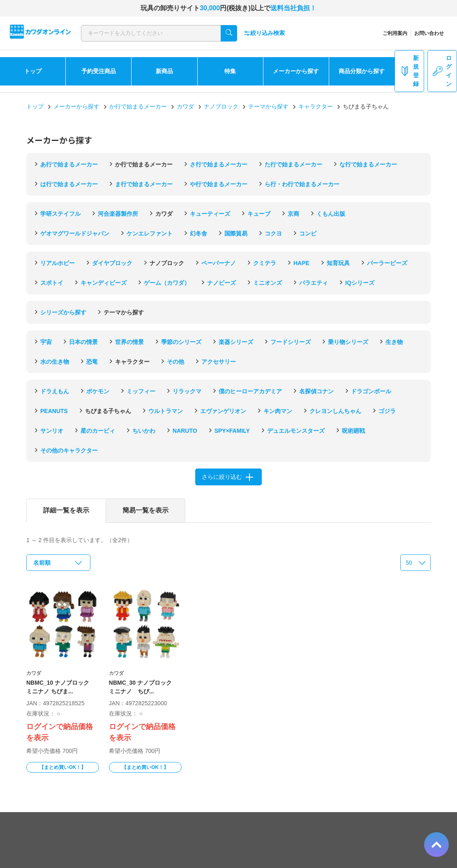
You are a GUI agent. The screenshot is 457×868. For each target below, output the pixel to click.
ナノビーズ (222, 283)
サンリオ (52, 431)
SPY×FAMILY (232, 431)
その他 (175, 362)
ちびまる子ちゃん (108, 411)
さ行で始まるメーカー (219, 164)
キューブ (259, 214)
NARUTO (185, 431)
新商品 (164, 71)
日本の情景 (83, 342)
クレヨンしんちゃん (335, 411)
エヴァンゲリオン (223, 411)
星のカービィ (98, 431)
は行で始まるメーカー (69, 184)
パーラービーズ (387, 263)
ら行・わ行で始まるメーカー (302, 184)
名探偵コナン (316, 391)
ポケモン (98, 391)
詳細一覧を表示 (66, 510)
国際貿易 (236, 233)
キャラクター (316, 106)
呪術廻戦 (353, 431)
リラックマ (187, 391)
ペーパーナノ (219, 263)
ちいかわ (144, 431)
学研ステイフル (60, 214)
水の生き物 (55, 362)
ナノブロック (221, 106)
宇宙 (46, 342)
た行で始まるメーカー (293, 164)
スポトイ (52, 283)
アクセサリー (219, 362)
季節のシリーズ (181, 342)
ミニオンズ (268, 283)
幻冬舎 (198, 233)
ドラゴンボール (371, 391)
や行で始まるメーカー (219, 184)
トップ (33, 71)
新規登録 (409, 71)
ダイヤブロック (112, 263)
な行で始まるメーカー (368, 164)
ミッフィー (141, 391)
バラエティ (314, 283)
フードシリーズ (291, 342)
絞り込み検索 (264, 33)
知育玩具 (338, 263)
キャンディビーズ (104, 283)
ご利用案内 (395, 33)
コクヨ (273, 233)
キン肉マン (278, 411)
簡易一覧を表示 (145, 510)
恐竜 (92, 362)
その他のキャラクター (69, 450)
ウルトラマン (166, 411)
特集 (230, 71)
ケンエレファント (150, 233)
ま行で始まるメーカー (144, 184)
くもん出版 (331, 214)
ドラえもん (55, 391)
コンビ (308, 233)
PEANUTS (54, 411)
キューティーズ (210, 214)
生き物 (394, 342)
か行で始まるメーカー (138, 106)
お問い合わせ (429, 33)
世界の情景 (129, 342)
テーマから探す (268, 106)
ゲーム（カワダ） (167, 283)
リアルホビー (58, 263)
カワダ (185, 106)
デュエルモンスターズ (296, 431)
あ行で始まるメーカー (69, 164)
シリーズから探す (63, 312)
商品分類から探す (362, 71)
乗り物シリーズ (348, 342)
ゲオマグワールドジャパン (75, 233)
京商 (293, 214)
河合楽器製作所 (118, 214)
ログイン (442, 71)
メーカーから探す (296, 71)
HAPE (301, 263)
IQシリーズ (360, 283)
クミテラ (265, 263)
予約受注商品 (99, 71)
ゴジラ (387, 411)
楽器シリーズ (236, 342)
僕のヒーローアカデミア (250, 391)
